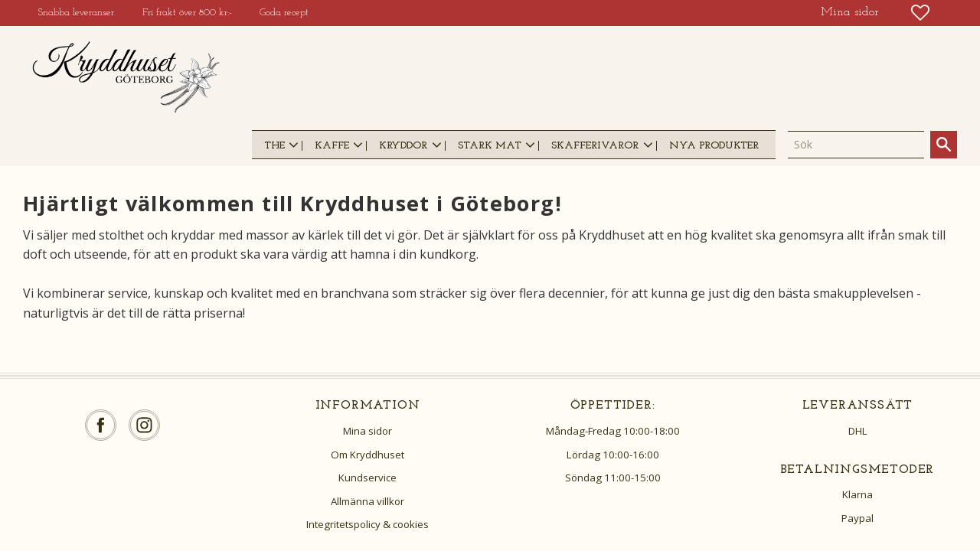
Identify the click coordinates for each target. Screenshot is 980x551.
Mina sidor (367, 431)
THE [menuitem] (274, 146)
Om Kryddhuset (367, 455)
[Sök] (944, 144)
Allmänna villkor (367, 501)
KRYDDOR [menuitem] (403, 146)
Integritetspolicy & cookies (367, 524)
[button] (920, 13)
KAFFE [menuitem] (332, 146)
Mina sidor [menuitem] (850, 12)
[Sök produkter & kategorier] (856, 145)
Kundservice (367, 478)
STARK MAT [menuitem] (490, 146)
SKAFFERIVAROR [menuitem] (595, 146)
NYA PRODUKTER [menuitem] (714, 146)
